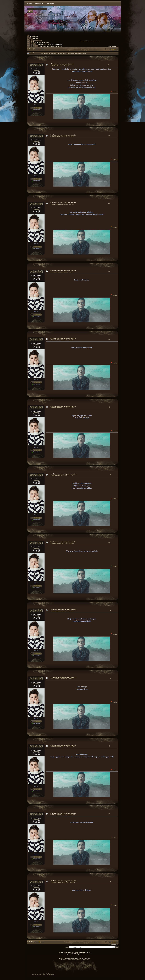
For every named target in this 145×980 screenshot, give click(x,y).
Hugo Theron (41, 44)
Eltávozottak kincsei (42, 42)
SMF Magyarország (79, 954)
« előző (110, 46)
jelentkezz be (46, 14)
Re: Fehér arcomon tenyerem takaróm (63, 135)
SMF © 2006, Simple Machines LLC (82, 953)
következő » (115, 46)
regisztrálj (56, 14)
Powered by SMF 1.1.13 (65, 953)
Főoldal (30, 4)
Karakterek (35, 38)
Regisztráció (50, 4)
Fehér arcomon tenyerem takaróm (50, 46)
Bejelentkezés (39, 4)
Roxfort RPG (34, 36)
